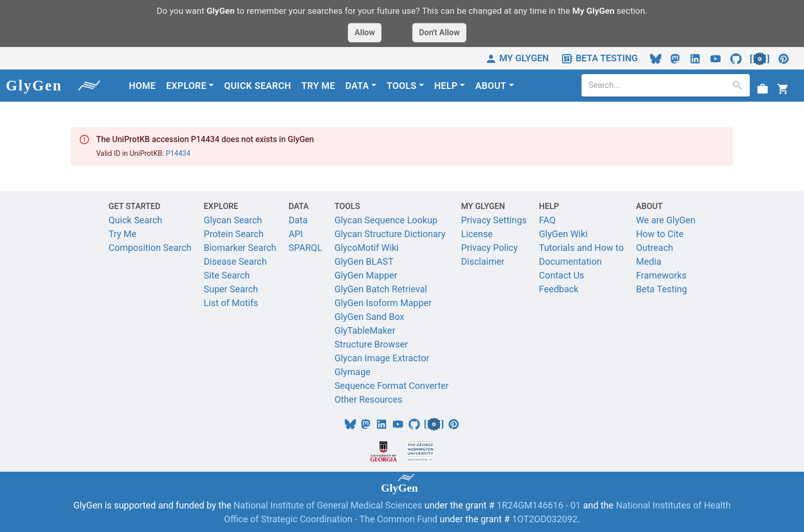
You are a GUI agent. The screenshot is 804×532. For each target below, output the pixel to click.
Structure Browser (371, 344)
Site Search (227, 275)
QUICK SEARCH (258, 86)
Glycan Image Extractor (382, 358)
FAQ (547, 220)
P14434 (178, 153)
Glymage (352, 372)
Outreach (654, 248)
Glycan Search (233, 220)
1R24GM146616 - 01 (539, 505)
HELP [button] (446, 86)
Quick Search (135, 220)
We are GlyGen (665, 220)
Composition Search (150, 248)
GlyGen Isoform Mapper (383, 303)
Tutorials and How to (582, 248)
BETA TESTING (599, 58)
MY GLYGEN (517, 58)
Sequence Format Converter (392, 386)
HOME (142, 86)
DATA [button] (357, 86)
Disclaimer (483, 261)
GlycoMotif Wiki (367, 248)
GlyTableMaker (365, 330)
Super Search (231, 289)
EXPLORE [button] (186, 86)
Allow (365, 32)
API (296, 234)
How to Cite (660, 234)
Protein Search (233, 234)
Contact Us (562, 275)
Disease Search (235, 261)
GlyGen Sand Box (370, 317)
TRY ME (318, 86)
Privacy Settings (494, 220)
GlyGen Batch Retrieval (381, 289)
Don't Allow (439, 32)
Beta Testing (661, 289)
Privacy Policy (489, 248)
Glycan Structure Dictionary (390, 234)
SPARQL (305, 248)
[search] (658, 85)
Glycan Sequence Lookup (386, 220)
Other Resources (368, 399)
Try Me (122, 234)
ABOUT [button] (491, 86)
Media (649, 261)
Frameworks (661, 275)
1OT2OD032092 (545, 519)
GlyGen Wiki (563, 234)
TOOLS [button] (401, 86)
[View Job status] (763, 88)
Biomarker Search (240, 248)
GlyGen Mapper (366, 275)
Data (298, 220)
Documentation (571, 261)
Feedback (559, 289)
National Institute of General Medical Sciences (329, 505)
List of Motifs (231, 303)
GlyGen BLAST (364, 261)
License (477, 234)
